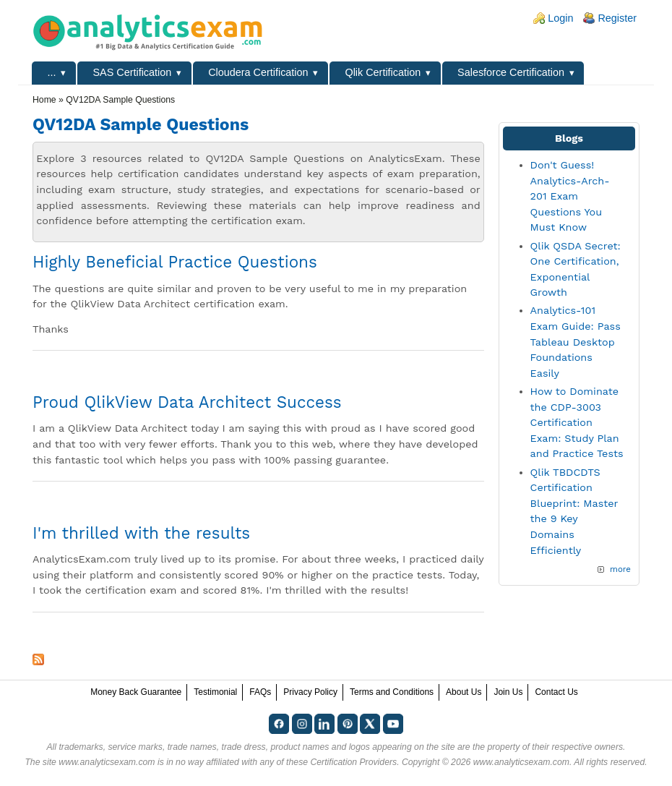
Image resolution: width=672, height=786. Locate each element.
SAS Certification (132, 72)
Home (44, 100)
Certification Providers (353, 762)
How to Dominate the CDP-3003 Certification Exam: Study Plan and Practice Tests (577, 422)
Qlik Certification (383, 72)
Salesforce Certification (511, 72)
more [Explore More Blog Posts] (620, 569)
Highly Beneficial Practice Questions (175, 262)
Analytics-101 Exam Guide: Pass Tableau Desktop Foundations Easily (576, 341)
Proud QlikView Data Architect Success (187, 402)
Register (617, 18)
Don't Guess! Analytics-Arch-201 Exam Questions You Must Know (570, 196)
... (52, 72)
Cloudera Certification (258, 72)
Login (560, 18)
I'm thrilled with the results (141, 533)
